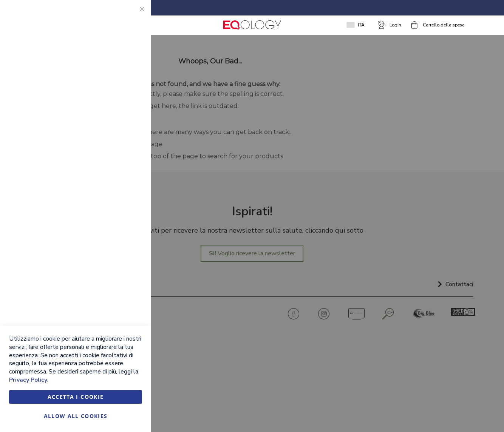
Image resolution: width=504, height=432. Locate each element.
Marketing (130, 98)
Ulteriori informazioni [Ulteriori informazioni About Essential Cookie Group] (116, 66)
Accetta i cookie (76, 397)
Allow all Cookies (76, 416)
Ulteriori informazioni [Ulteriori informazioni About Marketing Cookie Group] (116, 174)
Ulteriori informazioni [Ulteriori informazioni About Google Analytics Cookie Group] (116, 256)
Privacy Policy (28, 380)
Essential (130, 15)
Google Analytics (130, 206)
